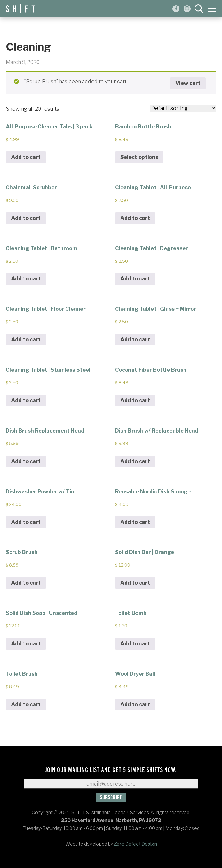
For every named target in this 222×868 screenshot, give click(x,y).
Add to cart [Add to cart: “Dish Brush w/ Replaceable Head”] (135, 461)
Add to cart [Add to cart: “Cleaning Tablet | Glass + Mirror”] (135, 339)
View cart (188, 83)
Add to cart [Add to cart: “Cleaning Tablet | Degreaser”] (135, 279)
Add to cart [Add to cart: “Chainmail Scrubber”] (26, 218)
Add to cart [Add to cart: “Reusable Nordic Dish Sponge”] (135, 522)
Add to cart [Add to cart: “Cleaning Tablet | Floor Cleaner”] (26, 339)
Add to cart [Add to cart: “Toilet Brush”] (26, 704)
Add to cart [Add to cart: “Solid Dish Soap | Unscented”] (26, 644)
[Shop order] (183, 108)
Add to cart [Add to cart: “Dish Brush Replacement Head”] (26, 461)
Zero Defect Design (135, 844)
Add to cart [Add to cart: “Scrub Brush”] (26, 583)
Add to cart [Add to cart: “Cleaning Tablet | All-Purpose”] (135, 218)
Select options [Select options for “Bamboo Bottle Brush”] (139, 157)
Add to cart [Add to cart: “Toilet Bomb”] (135, 644)
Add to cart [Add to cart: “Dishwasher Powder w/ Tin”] (26, 522)
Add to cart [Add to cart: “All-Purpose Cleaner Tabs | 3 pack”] (26, 157)
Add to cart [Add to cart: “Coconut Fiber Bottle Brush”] (135, 400)
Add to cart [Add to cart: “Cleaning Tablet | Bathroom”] (26, 279)
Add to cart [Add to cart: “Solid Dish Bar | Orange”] (135, 583)
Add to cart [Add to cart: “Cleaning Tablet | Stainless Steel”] (26, 400)
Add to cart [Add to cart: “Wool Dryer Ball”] (135, 704)
